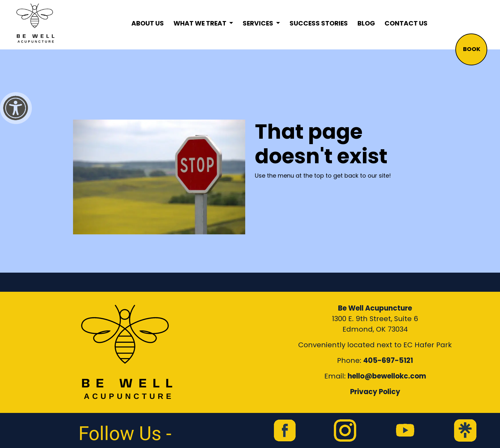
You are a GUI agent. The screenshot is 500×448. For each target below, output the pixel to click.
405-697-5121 (388, 360)
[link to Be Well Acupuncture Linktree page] (465, 430)
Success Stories (319, 23)
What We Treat (201, 23)
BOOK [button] (472, 49)
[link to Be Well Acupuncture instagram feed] (345, 430)
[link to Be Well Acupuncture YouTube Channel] (405, 430)
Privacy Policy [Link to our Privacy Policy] (375, 392)
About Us (148, 23)
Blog (366, 23)
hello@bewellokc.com (387, 376)
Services (259, 23)
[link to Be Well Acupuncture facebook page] (285, 430)
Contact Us (406, 23)
